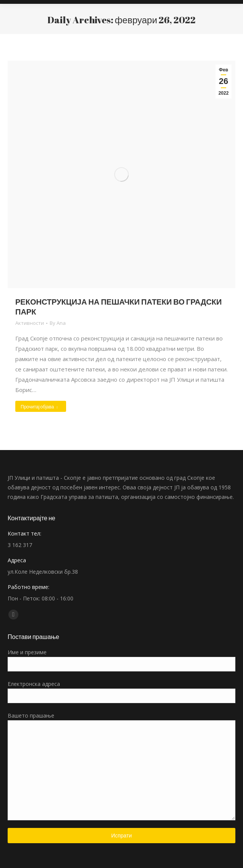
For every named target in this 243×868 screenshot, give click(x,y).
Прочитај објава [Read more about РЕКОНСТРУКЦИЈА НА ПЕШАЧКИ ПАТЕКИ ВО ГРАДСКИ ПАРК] (39, 407)
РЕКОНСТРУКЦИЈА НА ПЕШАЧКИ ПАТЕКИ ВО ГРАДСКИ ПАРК (118, 307)
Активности (30, 323)
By (58, 323)
